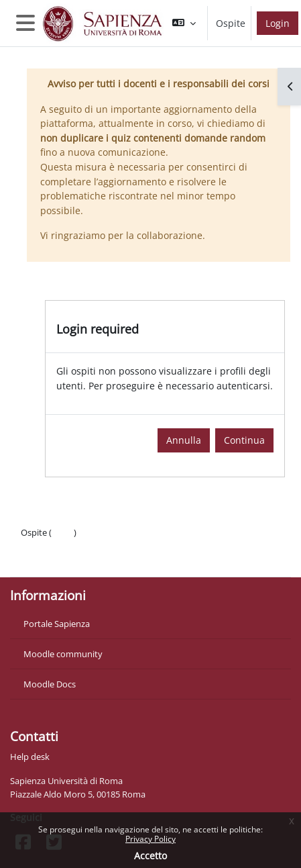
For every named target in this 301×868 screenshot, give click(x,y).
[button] (184, 23)
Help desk (30, 757)
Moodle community (63, 654)
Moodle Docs (50, 684)
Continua (244, 440)
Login (278, 23)
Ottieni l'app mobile (60, 559)
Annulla (184, 440)
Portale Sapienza (57, 624)
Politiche (38, 546)
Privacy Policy (150, 839)
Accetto (150, 856)
